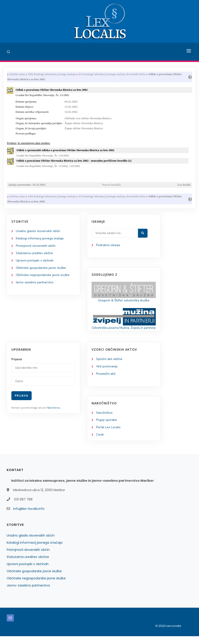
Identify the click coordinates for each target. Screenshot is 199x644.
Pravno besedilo (112, 186)
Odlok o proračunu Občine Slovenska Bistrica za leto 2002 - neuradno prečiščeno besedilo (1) (74, 162)
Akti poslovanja (107, 374)
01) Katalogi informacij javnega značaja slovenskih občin (112, 74)
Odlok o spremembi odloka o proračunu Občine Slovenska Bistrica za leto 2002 (65, 151)
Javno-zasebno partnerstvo (35, 285)
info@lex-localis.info (29, 516)
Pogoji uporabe (107, 428)
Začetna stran (17, 74)
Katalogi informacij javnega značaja (41, 240)
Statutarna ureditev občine (35, 255)
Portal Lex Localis (109, 435)
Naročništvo (104, 420)
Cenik (100, 443)
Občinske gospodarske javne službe (41, 270)
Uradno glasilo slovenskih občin (38, 233)
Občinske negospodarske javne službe (43, 277)
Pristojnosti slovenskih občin (36, 248)
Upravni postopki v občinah (35, 263)
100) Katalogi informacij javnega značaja (52, 74)
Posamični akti (106, 381)
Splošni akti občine (109, 367)
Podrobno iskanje (108, 247)
